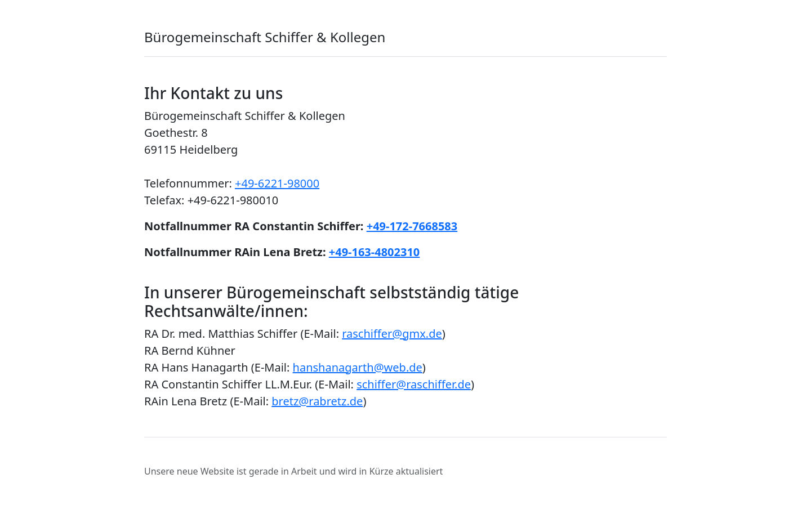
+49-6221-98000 (277, 183)
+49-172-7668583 (412, 226)
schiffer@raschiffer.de (414, 384)
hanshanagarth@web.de (358, 367)
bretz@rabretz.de (317, 401)
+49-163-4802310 (375, 252)
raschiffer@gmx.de (392, 334)
